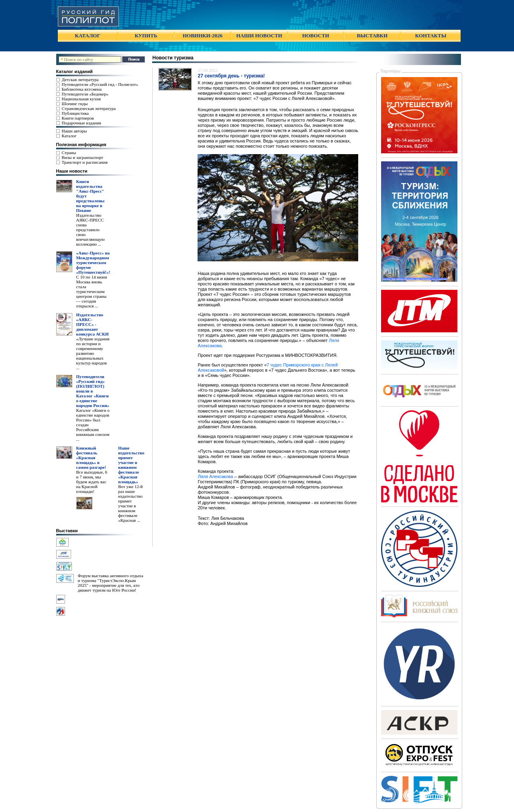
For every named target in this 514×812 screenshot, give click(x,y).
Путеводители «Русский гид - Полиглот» (100, 84)
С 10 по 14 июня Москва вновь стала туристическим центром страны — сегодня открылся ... (92, 291)
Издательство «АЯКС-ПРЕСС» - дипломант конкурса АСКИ (93, 324)
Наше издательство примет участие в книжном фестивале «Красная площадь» (131, 465)
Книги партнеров (78, 118)
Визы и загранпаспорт (83, 157)
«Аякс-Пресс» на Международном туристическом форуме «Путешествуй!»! (93, 263)
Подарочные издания (82, 123)
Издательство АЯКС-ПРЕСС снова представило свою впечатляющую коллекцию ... (91, 230)
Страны (69, 153)
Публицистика (75, 113)
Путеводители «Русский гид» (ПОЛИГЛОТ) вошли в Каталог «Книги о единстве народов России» (93, 391)
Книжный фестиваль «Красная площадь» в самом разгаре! (91, 458)
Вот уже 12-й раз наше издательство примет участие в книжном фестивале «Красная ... (130, 503)
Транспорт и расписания (85, 162)
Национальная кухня (81, 99)
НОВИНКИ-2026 (203, 36)
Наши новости (72, 171)
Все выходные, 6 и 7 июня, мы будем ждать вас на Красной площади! (92, 482)
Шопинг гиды (75, 104)
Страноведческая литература (89, 108)
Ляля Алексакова (215, 476)
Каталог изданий (74, 71)
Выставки (67, 531)
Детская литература (80, 79)
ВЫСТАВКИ (372, 36)
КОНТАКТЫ (431, 36)
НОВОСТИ (315, 36)
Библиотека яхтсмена (82, 89)
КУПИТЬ (146, 36)
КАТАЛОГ (88, 36)
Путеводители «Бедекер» (85, 94)
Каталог (69, 136)
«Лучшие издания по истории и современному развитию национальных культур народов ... (93, 353)
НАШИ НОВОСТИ (259, 36)
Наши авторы (74, 131)
